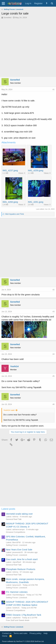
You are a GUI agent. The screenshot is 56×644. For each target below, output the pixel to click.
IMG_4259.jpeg (36, 170)
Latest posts (8, 509)
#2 (54, 290)
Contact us (7, 633)
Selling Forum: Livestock (17, 545)
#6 (54, 404)
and (14, 214)
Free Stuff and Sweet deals (18, 620)
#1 (54, 90)
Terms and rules (20, 633)
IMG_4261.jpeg (36, 202)
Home (5, 636)
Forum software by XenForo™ (23, 641)
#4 (54, 354)
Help (46, 633)
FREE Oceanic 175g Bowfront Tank (24, 615)
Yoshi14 (14, 366)
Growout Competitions (16, 532)
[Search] (52, 3)
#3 (54, 312)
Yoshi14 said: (9, 410)
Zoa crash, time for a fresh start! (22, 559)
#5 (54, 376)
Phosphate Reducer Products (21, 569)
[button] (3, 3)
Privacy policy (35, 633)
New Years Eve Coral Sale (19, 550)
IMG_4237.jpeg (10, 170)
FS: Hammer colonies (17, 592)
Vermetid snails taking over (19, 514)
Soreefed (7, 18)
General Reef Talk (14, 519)
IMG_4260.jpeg (10, 202)
